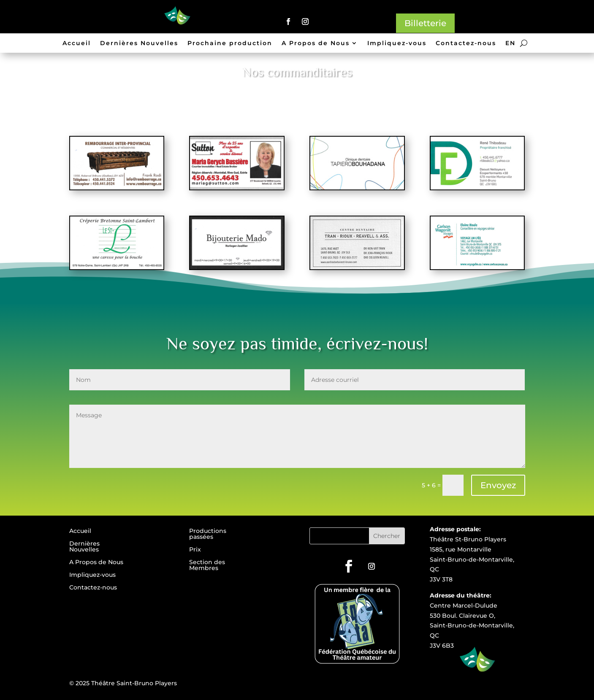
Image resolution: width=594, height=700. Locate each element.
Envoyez (498, 485)
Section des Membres (207, 565)
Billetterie (425, 23)
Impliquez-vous (397, 43)
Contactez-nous (466, 43)
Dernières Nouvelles (139, 43)
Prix (195, 550)
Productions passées (208, 534)
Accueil (77, 43)
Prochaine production (230, 43)
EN (510, 43)
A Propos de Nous (316, 43)
